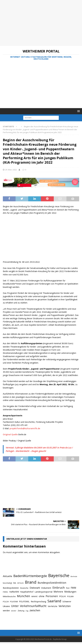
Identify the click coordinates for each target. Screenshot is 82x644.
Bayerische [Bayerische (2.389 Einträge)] (59, 575)
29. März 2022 (11, 170)
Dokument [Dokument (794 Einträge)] (46, 588)
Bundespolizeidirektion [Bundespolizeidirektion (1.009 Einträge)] (52, 583)
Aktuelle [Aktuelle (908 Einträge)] (7, 576)
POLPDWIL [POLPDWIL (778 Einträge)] (24, 601)
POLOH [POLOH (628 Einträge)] (6, 602)
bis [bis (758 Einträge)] (15, 583)
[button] (78, 111)
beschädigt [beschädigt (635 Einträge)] (7, 583)
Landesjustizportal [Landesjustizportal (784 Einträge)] (43, 592)
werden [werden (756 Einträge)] (6, 611)
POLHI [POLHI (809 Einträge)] (63, 596)
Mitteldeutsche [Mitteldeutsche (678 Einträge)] (9, 596)
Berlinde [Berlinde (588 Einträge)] (74, 576)
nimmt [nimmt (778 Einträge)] (34, 596)
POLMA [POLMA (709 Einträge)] (70, 596)
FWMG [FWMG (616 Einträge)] (5, 592)
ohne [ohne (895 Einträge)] (42, 596)
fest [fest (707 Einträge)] (68, 588)
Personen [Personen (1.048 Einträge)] (52, 596)
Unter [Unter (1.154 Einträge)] (15, 606)
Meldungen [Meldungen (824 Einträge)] (70, 592)
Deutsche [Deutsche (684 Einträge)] (24, 588)
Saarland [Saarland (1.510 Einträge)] (54, 601)
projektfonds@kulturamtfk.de (25, 428)
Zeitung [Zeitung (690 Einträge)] (21, 611)
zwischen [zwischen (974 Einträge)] (35, 610)
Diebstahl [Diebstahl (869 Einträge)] (35, 588)
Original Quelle (10, 434)
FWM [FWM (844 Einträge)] (73, 588)
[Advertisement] (40, 23)
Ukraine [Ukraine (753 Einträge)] (6, 606)
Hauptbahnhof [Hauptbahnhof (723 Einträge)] (27, 592)
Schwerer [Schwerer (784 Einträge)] (67, 601)
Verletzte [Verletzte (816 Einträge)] (53, 606)
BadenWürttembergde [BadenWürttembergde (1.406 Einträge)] (30, 576)
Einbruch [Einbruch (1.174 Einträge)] (59, 588)
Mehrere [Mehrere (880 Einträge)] (58, 592)
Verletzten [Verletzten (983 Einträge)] (65, 606)
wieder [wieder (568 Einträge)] (14, 611)
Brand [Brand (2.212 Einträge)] (31, 582)
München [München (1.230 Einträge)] (24, 596)
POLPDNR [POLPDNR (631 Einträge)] (14, 602)
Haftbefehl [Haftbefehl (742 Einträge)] (14, 592)
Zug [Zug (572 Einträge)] (27, 611)
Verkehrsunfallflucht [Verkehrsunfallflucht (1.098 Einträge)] (33, 606)
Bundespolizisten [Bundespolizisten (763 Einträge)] (11, 588)
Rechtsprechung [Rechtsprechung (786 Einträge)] (39, 601)
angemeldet (18, 552)
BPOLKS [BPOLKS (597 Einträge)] (21, 583)
